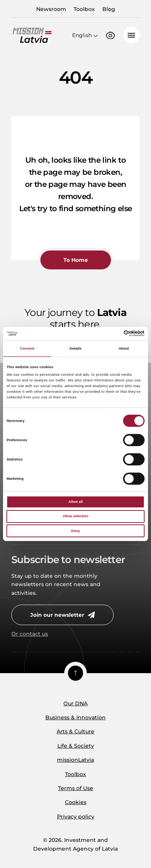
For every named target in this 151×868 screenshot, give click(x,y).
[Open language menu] (85, 35)
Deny (76, 531)
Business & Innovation (75, 717)
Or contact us (30, 634)
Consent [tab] (27, 348)
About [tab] (124, 348)
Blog (109, 9)
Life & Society (76, 746)
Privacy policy (76, 817)
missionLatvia (75, 760)
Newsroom (51, 9)
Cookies (76, 802)
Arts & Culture (75, 731)
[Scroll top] (75, 673)
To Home (76, 260)
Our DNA (75, 703)
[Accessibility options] (110, 36)
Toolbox (84, 9)
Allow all (75, 502)
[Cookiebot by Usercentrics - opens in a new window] (112, 333)
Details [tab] (75, 348)
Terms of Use (76, 788)
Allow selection (75, 516)
